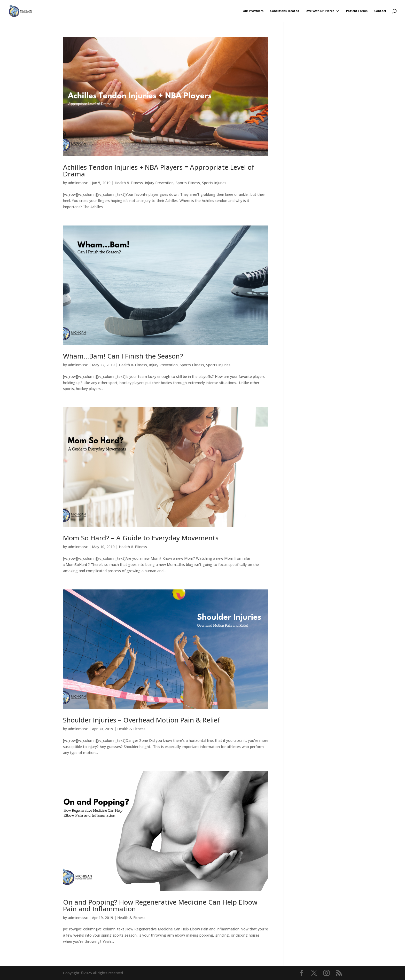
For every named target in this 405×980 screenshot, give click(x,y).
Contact (380, 11)
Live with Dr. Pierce (320, 11)
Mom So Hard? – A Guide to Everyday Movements (141, 538)
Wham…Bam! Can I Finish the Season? (123, 356)
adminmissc (78, 183)
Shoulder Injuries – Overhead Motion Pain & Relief (142, 720)
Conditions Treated (285, 11)
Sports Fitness (188, 183)
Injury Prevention (159, 183)
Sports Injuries (214, 183)
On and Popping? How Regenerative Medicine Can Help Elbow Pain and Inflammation (160, 905)
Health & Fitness (129, 183)
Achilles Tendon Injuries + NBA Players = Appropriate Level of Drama (159, 170)
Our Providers (253, 11)
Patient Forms (357, 11)
